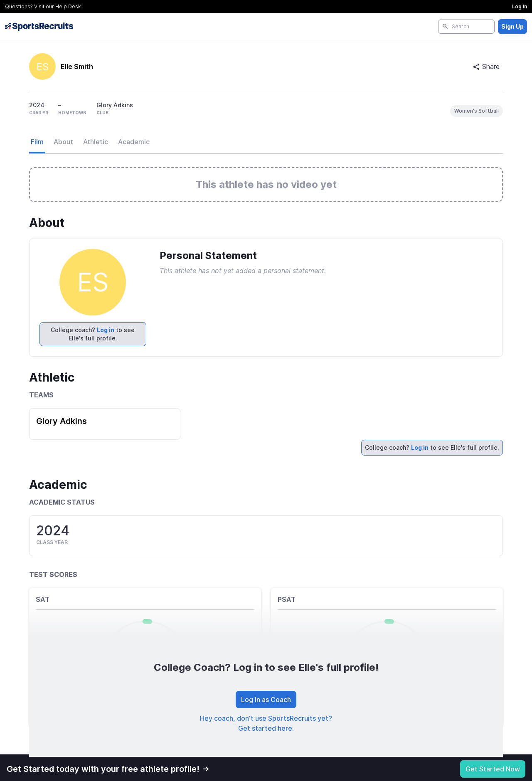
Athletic (96, 142)
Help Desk (68, 6)
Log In (520, 6)
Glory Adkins (62, 421)
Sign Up (512, 26)
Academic (134, 142)
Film (37, 142)
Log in (106, 330)
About (63, 142)
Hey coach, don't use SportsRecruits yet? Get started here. (266, 723)
